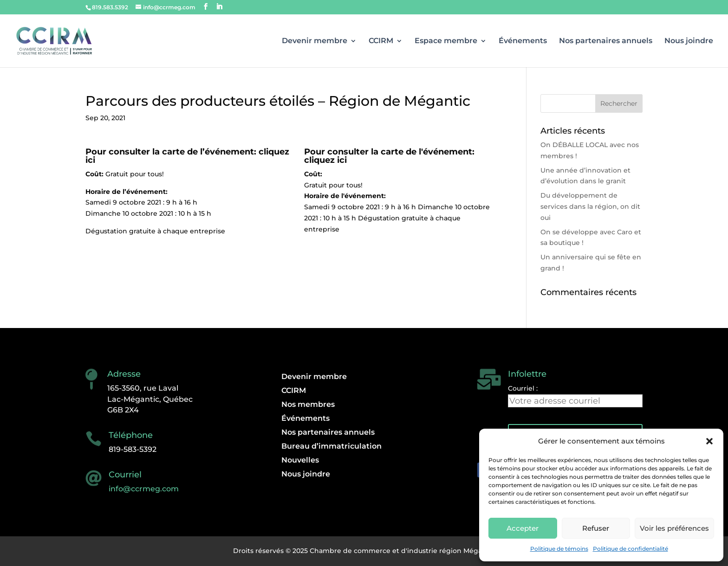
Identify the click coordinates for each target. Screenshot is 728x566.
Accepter (523, 528)
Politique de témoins (559, 549)
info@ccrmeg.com (144, 489)
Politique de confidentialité (630, 549)
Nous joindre (689, 41)
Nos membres (308, 405)
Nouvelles (300, 461)
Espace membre (446, 41)
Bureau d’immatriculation (331, 447)
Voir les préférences (674, 528)
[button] (709, 441)
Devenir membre (315, 41)
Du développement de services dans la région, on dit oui (590, 206)
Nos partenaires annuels (606, 41)
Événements (523, 41)
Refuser (596, 528)
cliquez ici (325, 160)
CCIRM (381, 41)
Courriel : (523, 388)
